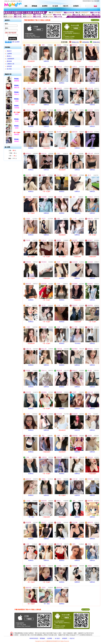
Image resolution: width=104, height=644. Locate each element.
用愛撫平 (17, 141)
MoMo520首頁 (87, 1)
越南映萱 (17, 81)
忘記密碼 (17, 42)
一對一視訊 (31, 517)
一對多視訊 (77, 213)
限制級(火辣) (75, 42)
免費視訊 (46, 61)
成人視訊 (9, 69)
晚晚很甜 (17, 134)
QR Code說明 (95, 20)
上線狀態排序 (10, 59)
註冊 (13, 42)
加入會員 (57, 638)
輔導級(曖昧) (86, 42)
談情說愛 (9, 66)
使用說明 (65, 638)
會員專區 (50, 638)
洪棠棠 (17, 128)
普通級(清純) (96, 42)
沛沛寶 (17, 121)
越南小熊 (17, 87)
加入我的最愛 (96, 1)
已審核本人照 (10, 64)
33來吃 (17, 114)
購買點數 (42, 638)
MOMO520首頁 (34, 638)
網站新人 (9, 56)
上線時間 (9, 54)
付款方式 (72, 638)
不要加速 (17, 108)
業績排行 (9, 51)
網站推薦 (9, 61)
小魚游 (17, 101)
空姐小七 (17, 94)
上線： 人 (12, 150)
